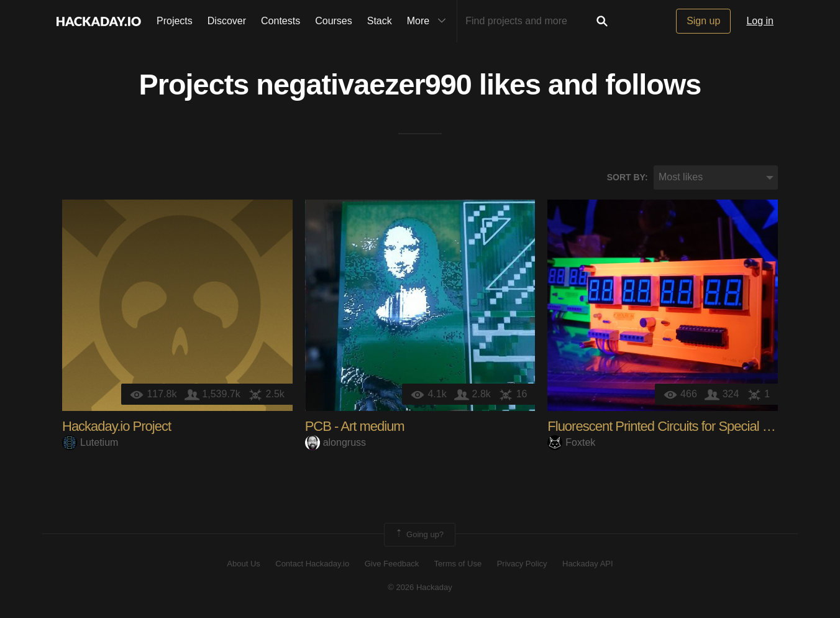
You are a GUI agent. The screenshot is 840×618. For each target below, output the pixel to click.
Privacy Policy (522, 564)
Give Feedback (392, 564)
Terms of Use (458, 564)
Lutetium (90, 442)
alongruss (336, 442)
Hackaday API (588, 564)
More (429, 21)
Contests (281, 21)
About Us (243, 564)
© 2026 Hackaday (420, 587)
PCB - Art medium (355, 426)
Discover (227, 21)
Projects (175, 21)
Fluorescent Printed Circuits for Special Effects (673, 426)
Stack (380, 21)
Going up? (419, 535)
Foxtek (571, 442)
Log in (760, 21)
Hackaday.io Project (116, 426)
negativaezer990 (364, 85)
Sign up (703, 21)
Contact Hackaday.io (312, 564)
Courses (334, 21)
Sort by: (628, 177)
